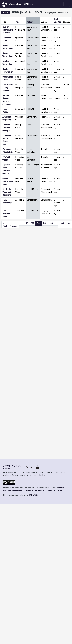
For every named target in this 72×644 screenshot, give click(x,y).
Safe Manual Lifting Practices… (8, 88)
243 (32, 223)
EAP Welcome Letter (6, 214)
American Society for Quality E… (7, 128)
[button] (6, 13)
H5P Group (33, 495)
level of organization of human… (8, 30)
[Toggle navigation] (67, 4)
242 (26, 223)
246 (51, 223)
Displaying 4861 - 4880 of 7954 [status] (57, 12)
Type (17, 22)
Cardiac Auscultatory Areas (8, 181)
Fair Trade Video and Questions (7, 192)
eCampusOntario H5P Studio (17, 4)
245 (45, 223)
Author (31, 22)
